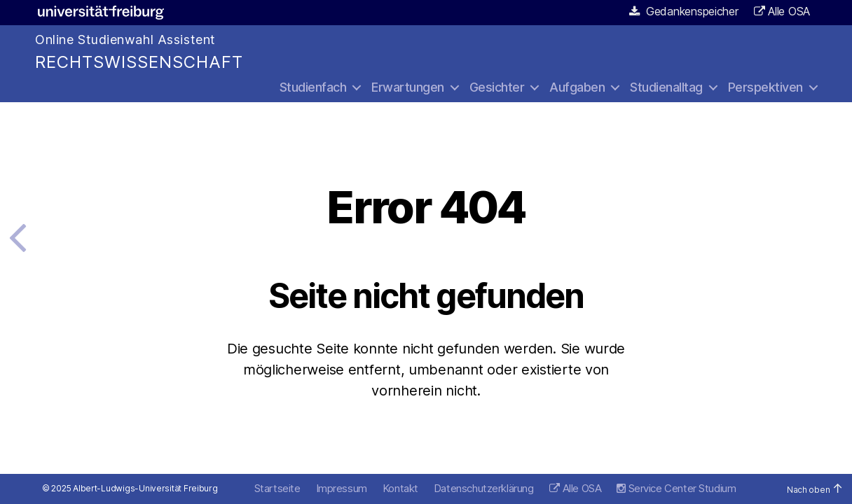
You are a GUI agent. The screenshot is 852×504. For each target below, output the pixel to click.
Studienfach (313, 87)
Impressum (342, 488)
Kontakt (400, 488)
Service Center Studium (676, 488)
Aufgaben (577, 87)
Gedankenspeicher (684, 11)
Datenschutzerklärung (484, 488)
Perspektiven (765, 87)
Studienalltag (666, 87)
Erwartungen (408, 87)
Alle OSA (789, 11)
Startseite (277, 488)
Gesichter (497, 87)
